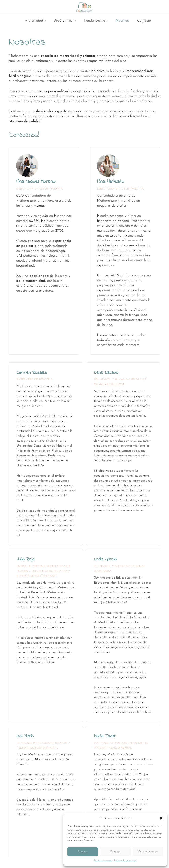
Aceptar (83, 852)
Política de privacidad (125, 861)
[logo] (84, 7)
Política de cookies (103, 861)
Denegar (115, 852)
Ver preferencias (148, 852)
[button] (161, 818)
